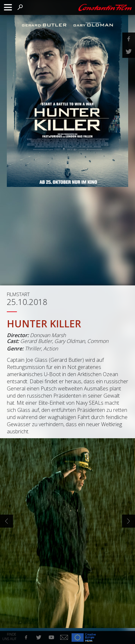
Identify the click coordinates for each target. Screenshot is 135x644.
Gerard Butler (36, 341)
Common (98, 341)
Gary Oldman (70, 341)
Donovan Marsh (48, 335)
